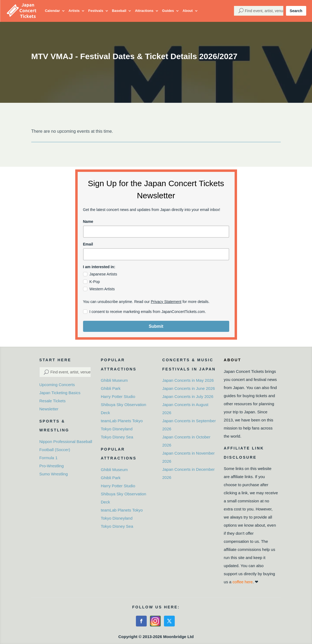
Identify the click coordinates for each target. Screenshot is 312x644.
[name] (156, 232)
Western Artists (102, 289)
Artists (74, 11)
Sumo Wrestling (54, 474)
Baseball (119, 11)
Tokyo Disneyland (117, 429)
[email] (156, 254)
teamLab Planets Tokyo (122, 421)
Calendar (52, 11)
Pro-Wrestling (52, 466)
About (188, 11)
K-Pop (95, 282)
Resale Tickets (53, 401)
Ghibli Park (111, 388)
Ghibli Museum (114, 380)
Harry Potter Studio (118, 396)
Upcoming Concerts (57, 385)
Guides (168, 11)
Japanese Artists (103, 274)
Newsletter (49, 409)
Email (88, 244)
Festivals (96, 11)
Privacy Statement (166, 302)
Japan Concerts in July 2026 (188, 396)
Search (296, 11)
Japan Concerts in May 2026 (188, 380)
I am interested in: (99, 267)
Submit (156, 326)
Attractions (144, 11)
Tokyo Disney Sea (117, 437)
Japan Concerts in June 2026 (189, 388)
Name (88, 222)
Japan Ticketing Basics (60, 393)
